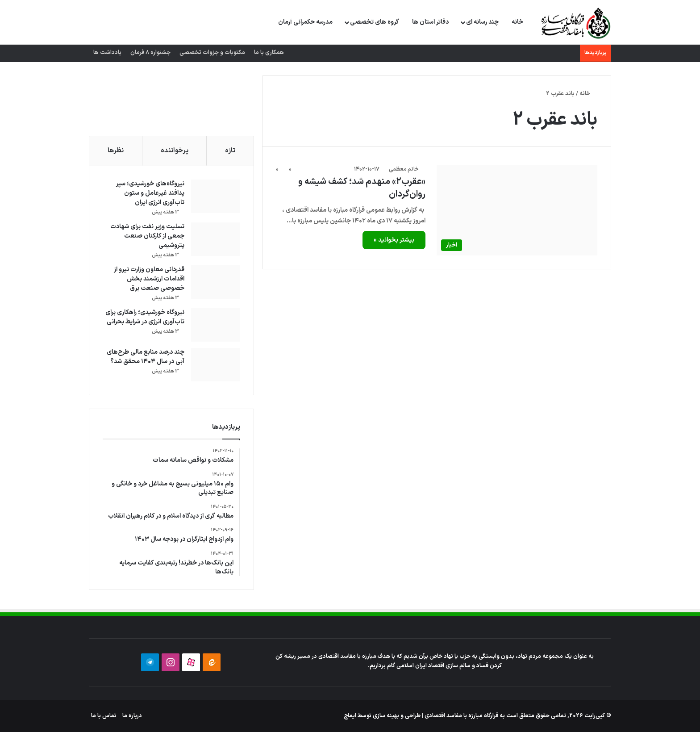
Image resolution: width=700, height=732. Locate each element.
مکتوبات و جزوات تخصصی (212, 53)
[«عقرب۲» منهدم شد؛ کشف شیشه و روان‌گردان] (517, 210)
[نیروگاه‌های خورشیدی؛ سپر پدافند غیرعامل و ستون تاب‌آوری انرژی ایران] (216, 196)
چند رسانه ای (482, 22)
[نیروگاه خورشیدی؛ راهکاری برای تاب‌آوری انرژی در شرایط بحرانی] (216, 325)
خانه (517, 22)
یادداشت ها (107, 53)
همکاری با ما (269, 53)
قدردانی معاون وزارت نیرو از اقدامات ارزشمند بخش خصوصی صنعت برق (149, 279)
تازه (230, 151)
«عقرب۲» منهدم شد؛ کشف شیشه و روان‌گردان (362, 188)
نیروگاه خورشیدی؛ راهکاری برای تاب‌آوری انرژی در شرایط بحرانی (145, 317)
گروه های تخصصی (375, 22)
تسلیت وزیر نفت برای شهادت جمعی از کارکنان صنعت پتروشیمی (147, 236)
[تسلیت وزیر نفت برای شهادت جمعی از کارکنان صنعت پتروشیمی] (216, 239)
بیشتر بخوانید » (394, 240)
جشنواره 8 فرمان (150, 53)
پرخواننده (175, 151)
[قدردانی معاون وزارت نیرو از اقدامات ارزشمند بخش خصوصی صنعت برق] (216, 282)
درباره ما (132, 716)
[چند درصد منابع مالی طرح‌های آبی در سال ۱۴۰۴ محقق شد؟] (216, 365)
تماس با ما (104, 716)
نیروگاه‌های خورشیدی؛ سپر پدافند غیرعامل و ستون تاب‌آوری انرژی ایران (150, 193)
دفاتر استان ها (430, 22)
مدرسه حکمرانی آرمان (305, 22)
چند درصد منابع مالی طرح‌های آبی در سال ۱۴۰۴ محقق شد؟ (146, 357)
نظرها (116, 151)
